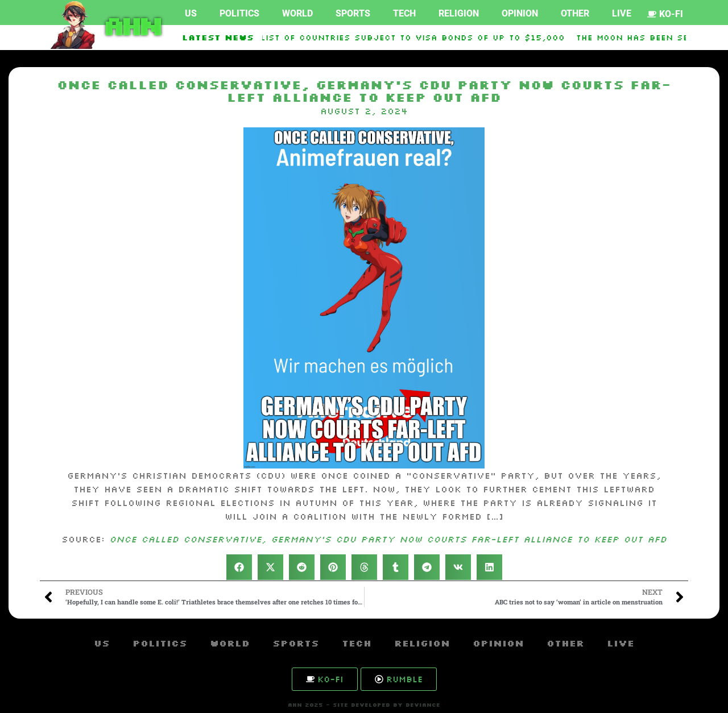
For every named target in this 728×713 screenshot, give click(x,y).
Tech (404, 13)
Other (575, 13)
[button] (239, 567)
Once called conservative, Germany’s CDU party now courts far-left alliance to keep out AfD (388, 539)
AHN (131, 25)
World (297, 13)
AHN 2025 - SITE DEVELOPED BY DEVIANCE (364, 705)
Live (622, 13)
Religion (459, 13)
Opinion (520, 13)
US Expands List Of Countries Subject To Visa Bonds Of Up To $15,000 (385, 38)
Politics (239, 13)
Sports (353, 13)
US (191, 13)
